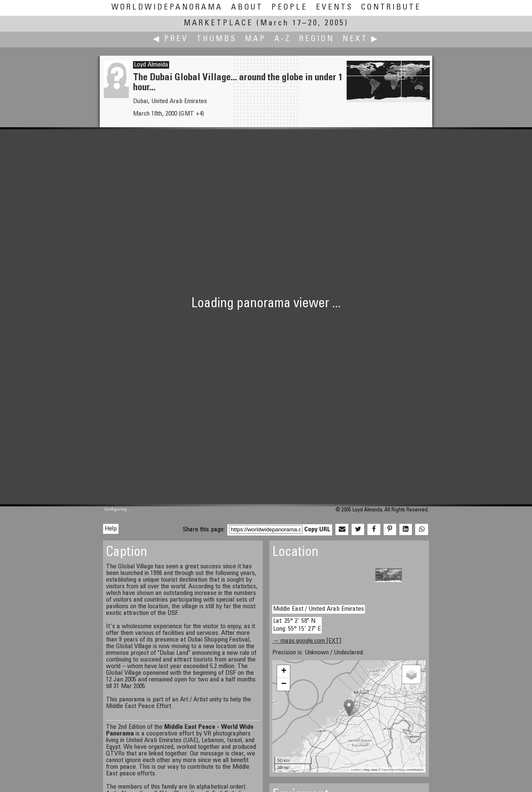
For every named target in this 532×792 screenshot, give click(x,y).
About (247, 8)
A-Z (283, 39)
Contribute (391, 8)
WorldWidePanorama (167, 8)
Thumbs (217, 39)
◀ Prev (171, 39)
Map (255, 39)
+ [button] (284, 671)
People (289, 8)
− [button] (284, 684)
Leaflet (356, 770)
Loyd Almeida (151, 65)
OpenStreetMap (393, 770)
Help (111, 529)
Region (317, 39)
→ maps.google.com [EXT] (307, 641)
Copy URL (317, 530)
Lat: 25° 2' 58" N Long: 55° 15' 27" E (297, 625)
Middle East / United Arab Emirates (319, 609)
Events (334, 8)
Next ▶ (361, 39)
